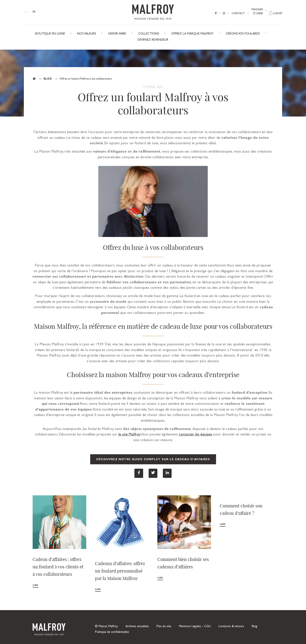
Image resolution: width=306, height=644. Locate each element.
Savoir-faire (117, 34)
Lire (35, 585)
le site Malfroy (129, 435)
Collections (149, 34)
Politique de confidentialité (112, 632)
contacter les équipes (196, 435)
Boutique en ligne (50, 34)
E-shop (278, 14)
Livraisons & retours (231, 627)
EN (25, 12)
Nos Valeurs (87, 34)
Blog (48, 79)
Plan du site (164, 627)
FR (34, 12)
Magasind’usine (257, 12)
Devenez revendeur (153, 40)
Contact (238, 14)
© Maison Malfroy (106, 627)
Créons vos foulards (243, 34)
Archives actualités (137, 627)
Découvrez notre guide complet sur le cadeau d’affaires (153, 460)
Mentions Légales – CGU (195, 627)
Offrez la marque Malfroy (192, 34)
